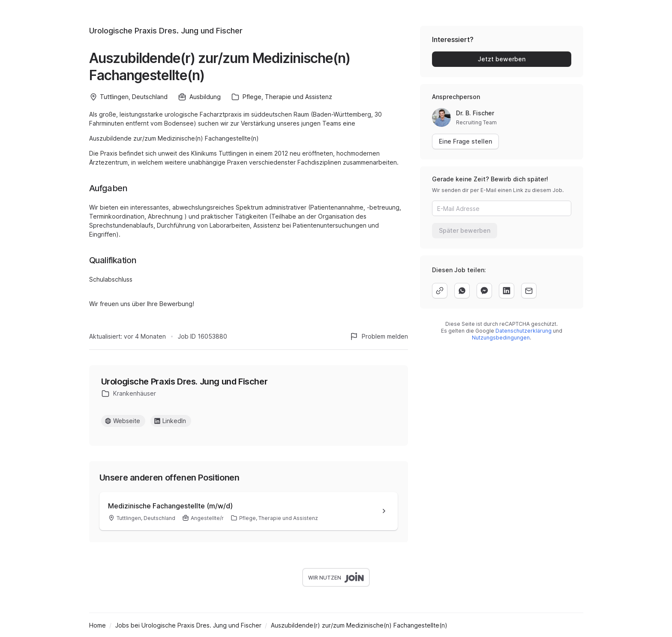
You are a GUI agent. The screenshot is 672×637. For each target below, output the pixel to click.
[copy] (440, 291)
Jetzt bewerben (502, 59)
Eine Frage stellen (465, 141)
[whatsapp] (462, 291)
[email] (529, 291)
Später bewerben (465, 230)
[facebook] (484, 291)
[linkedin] (507, 291)
